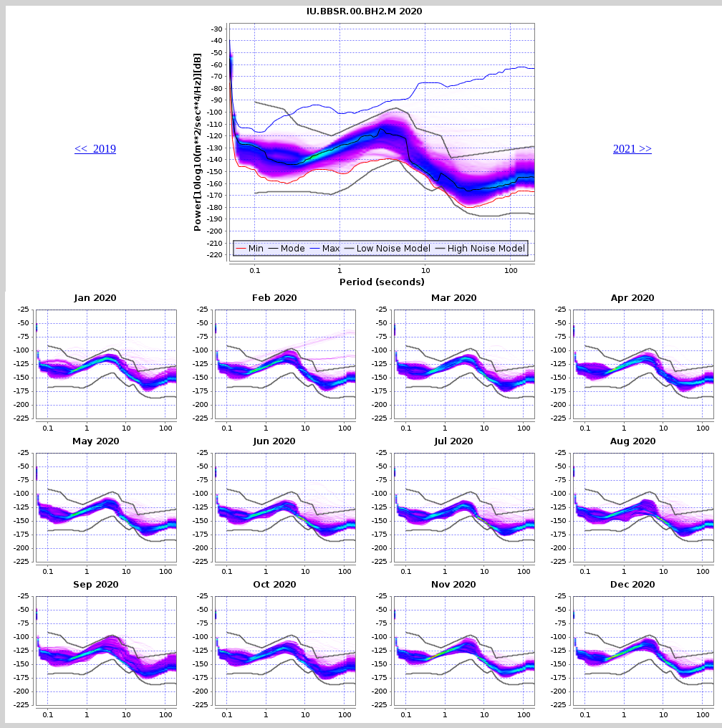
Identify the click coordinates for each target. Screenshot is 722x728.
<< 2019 (95, 149)
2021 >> (632, 149)
